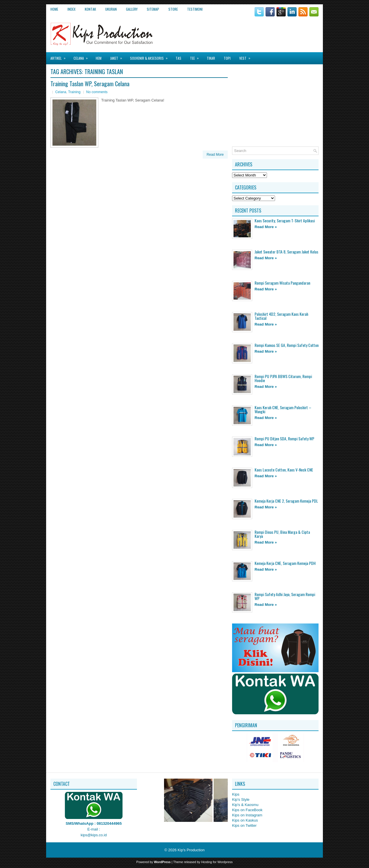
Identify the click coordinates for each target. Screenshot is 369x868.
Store (173, 9)
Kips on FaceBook (247, 810)
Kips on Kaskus (245, 820)
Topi (227, 58)
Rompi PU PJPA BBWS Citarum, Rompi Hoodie (283, 378)
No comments (97, 92)
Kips (236, 794)
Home (54, 9)
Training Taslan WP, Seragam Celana (90, 84)
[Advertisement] (251, 31)
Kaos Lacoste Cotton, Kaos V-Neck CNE (284, 470)
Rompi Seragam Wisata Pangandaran (282, 283)
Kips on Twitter (244, 825)
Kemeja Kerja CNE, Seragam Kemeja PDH (285, 563)
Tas (178, 58)
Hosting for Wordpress (217, 862)
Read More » (266, 227)
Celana (82, 56)
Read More (215, 155)
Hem (99, 58)
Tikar (211, 58)
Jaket (118, 56)
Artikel (60, 56)
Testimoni (195, 9)
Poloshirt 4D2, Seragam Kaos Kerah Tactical (281, 316)
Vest (247, 56)
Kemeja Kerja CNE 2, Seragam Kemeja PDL (286, 501)
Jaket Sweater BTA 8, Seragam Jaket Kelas (286, 252)
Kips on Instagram (247, 815)
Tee (196, 56)
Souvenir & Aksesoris (151, 56)
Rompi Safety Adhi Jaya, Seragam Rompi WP (285, 596)
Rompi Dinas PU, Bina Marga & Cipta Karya (282, 534)
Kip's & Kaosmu (245, 805)
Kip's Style (241, 800)
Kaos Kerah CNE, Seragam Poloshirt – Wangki (283, 409)
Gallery (132, 9)
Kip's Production (191, 850)
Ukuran (111, 9)
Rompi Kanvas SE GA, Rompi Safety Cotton (287, 345)
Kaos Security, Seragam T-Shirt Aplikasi (285, 220)
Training (74, 92)
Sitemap (153, 9)
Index (71, 9)
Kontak (90, 9)
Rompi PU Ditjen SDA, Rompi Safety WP (284, 438)
